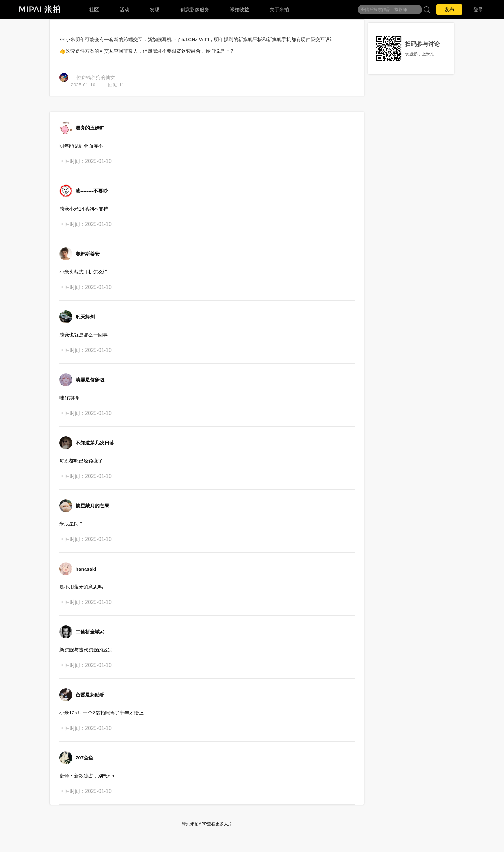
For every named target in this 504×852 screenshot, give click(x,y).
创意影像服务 (195, 9)
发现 (155, 9)
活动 (124, 9)
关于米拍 (279, 9)
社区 (94, 9)
